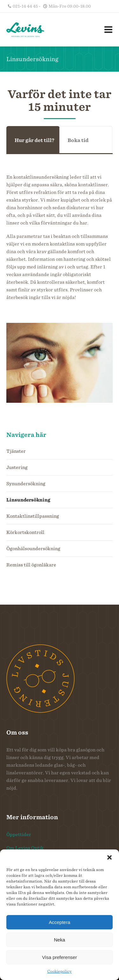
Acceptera (60, 922)
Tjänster (16, 451)
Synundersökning (26, 484)
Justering (17, 467)
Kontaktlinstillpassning (33, 516)
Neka (60, 940)
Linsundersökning (28, 500)
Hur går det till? (34, 140)
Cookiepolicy (60, 971)
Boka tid (78, 140)
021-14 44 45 (25, 6)
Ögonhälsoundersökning (33, 549)
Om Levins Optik (25, 848)
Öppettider (19, 834)
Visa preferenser (60, 957)
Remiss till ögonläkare (31, 565)
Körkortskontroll (25, 532)
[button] (109, 857)
